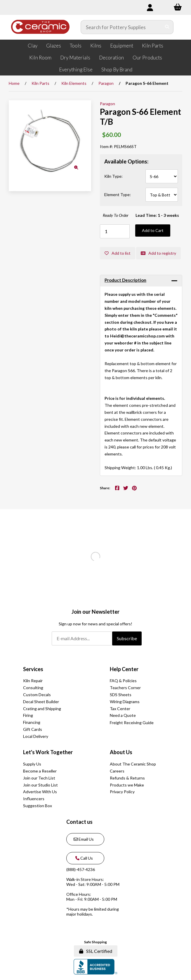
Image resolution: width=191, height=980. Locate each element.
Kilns (96, 46)
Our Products (147, 58)
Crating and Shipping (42, 709)
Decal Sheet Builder (41, 702)
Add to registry (158, 253)
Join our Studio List (40, 785)
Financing (32, 722)
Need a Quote (123, 715)
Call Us (83, 858)
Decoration (111, 58)
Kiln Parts (153, 46)
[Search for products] (121, 27)
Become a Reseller (40, 771)
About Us (121, 752)
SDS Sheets (121, 695)
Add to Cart (153, 230)
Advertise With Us (40, 792)
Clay (33, 46)
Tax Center (120, 709)
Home (14, 83)
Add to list (118, 253)
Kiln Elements (74, 83)
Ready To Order (116, 215)
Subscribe (127, 638)
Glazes (54, 46)
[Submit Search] (167, 27)
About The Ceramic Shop (133, 764)
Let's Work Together (48, 752)
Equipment (122, 46)
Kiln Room (40, 58)
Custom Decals (37, 695)
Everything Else (76, 70)
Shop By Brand (117, 70)
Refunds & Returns (127, 778)
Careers (117, 771)
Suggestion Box (38, 806)
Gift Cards (33, 729)
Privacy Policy (122, 792)
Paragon (106, 83)
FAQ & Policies (123, 681)
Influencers (34, 799)
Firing (28, 715)
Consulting (33, 688)
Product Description (125, 280)
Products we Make (127, 785)
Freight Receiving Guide (132, 723)
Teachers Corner (125, 688)
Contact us (79, 822)
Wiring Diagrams (125, 702)
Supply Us (32, 764)
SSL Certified (96, 951)
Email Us (84, 839)
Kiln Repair (33, 681)
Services (33, 669)
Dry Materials (75, 58)
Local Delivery (36, 736)
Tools (76, 46)
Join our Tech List (39, 778)
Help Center (124, 669)
